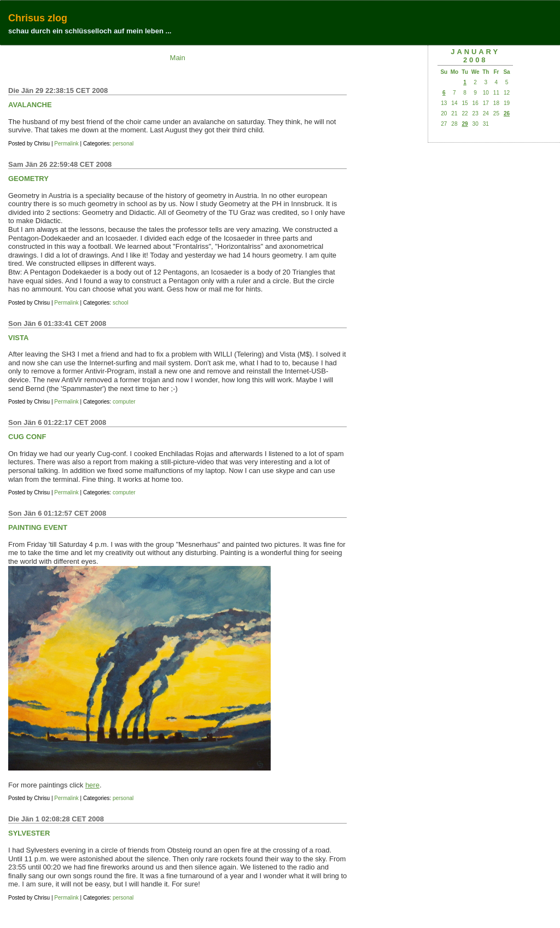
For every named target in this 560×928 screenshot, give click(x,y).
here (92, 785)
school (121, 303)
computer (124, 402)
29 (465, 124)
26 (507, 113)
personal (123, 144)
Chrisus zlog (38, 18)
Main (178, 58)
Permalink (66, 144)
